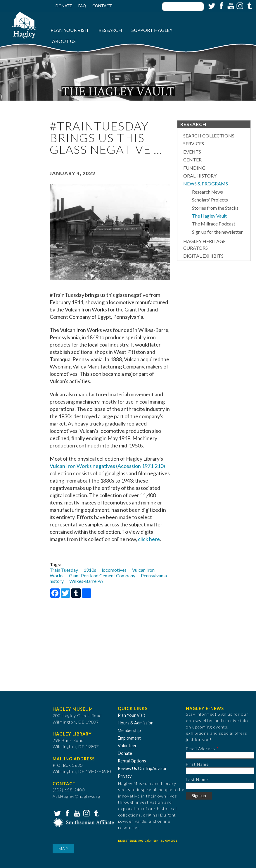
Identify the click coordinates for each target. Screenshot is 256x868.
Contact (102, 6)
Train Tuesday (64, 570)
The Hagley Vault (209, 216)
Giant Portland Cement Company (102, 575)
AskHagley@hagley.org (76, 796)
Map (63, 849)
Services (194, 143)
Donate (64, 6)
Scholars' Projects (210, 200)
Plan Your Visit (70, 30)
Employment (129, 738)
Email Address (200, 749)
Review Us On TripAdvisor (142, 768)
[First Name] (220, 771)
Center (192, 160)
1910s (90, 570)
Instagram (239, 5)
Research (110, 30)
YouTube (230, 5)
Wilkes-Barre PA (86, 581)
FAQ (82, 6)
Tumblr (249, 5)
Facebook (221, 5)
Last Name (197, 780)
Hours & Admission (136, 723)
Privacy (125, 776)
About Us (64, 41)
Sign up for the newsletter (217, 232)
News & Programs (206, 184)
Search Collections (209, 136)
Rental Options (132, 761)
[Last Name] (220, 786)
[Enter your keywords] (183, 7)
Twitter (211, 5)
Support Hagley (152, 30)
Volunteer (127, 746)
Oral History (200, 176)
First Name (197, 764)
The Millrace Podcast (214, 224)
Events (192, 152)
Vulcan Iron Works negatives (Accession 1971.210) (107, 466)
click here (149, 539)
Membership (129, 730)
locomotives (114, 570)
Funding (194, 168)
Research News (207, 192)
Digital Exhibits (203, 256)
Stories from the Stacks (215, 208)
